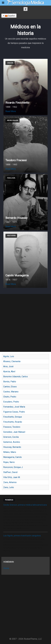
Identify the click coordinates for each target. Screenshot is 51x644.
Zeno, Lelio (9, 487)
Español (9, 16)
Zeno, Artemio (10, 482)
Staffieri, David (10, 472)
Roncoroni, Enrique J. (13, 467)
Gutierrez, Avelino (12, 442)
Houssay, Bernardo (12, 447)
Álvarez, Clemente (12, 361)
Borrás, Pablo (10, 382)
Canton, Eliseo (10, 387)
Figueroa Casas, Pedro (14, 412)
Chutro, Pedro (10, 397)
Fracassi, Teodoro (12, 427)
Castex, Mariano (11, 392)
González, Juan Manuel (14, 432)
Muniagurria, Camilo (13, 457)
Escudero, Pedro (11, 402)
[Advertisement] (26, 323)
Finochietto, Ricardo (13, 422)
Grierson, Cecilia (11, 437)
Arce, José (8, 366)
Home (6, 568)
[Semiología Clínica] (26, 3)
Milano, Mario (10, 452)
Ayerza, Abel (9, 371)
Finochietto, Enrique (13, 417)
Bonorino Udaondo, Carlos (16, 377)
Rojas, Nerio (9, 462)
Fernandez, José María (14, 407)
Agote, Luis (9, 356)
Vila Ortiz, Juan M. (12, 477)
